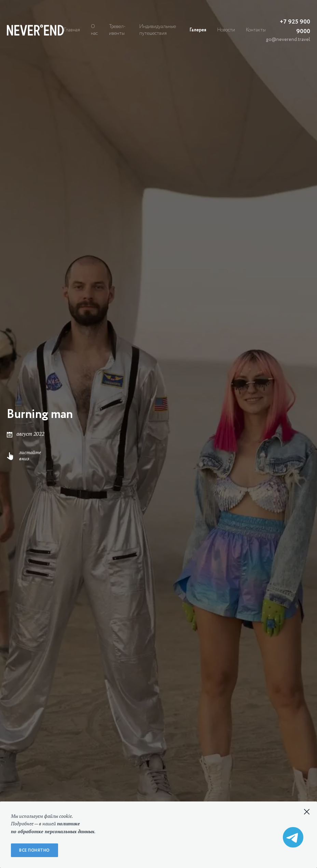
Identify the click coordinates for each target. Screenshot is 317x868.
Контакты (256, 30)
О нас (94, 30)
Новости (226, 30)
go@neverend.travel (288, 40)
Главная (72, 30)
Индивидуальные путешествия (158, 30)
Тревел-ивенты (117, 30)
